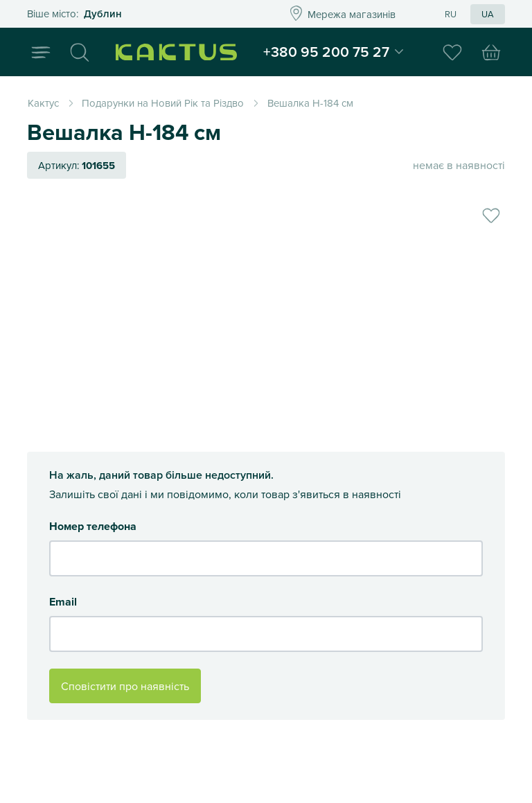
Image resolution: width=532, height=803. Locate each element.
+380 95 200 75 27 (326, 51)
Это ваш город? (139, 14)
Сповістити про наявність (125, 686)
